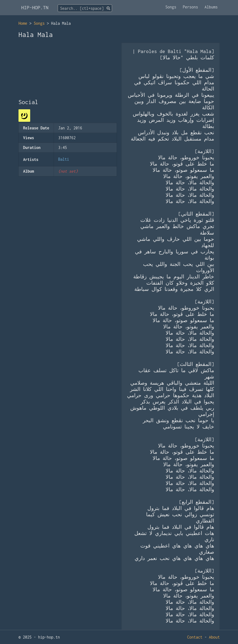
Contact (195, 637)
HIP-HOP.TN (35, 7)
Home (23, 23)
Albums (211, 7)
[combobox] (85, 8)
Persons (190, 7)
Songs (171, 7)
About (214, 637)
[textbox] (85, 8)
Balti (64, 159)
